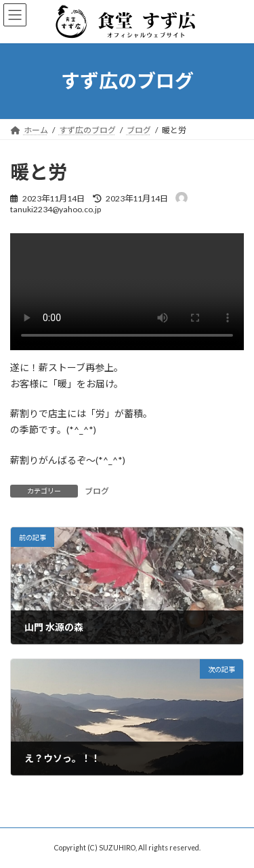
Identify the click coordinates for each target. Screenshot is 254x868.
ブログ (97, 491)
